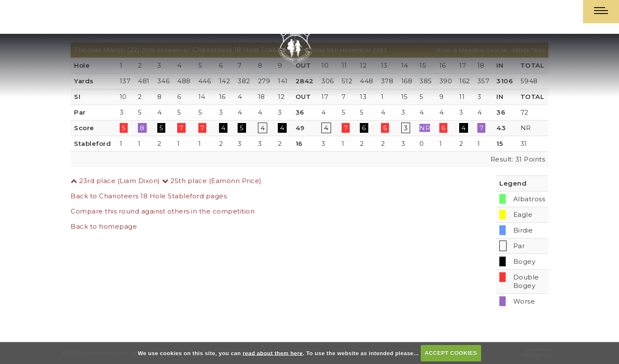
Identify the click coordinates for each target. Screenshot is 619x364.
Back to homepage (104, 226)
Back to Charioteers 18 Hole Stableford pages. (149, 196)
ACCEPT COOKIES (451, 353)
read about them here (273, 353)
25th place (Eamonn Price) (212, 181)
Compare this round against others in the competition (163, 211)
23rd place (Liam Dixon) (115, 181)
